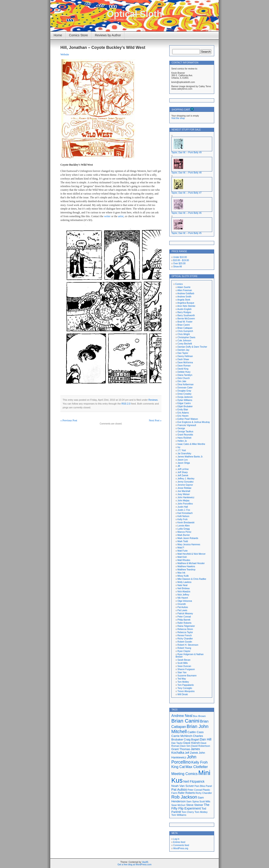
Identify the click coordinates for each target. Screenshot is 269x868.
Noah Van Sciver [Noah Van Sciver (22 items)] (183, 786)
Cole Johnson (184, 341)
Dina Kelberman (185, 384)
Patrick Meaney (185, 614)
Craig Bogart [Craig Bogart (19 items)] (192, 740)
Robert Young (184, 648)
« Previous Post (69, 420)
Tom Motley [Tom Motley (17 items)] (201, 812)
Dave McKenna (185, 363)
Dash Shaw (183, 359)
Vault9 (145, 862)
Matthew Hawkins (186, 566)
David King (183, 369)
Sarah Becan (184, 660)
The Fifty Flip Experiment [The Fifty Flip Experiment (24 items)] (190, 807)
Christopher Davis (186, 337)
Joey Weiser (184, 494)
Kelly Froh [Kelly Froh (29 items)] (200, 762)
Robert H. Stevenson (188, 645)
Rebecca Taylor (185, 632)
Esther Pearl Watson (188, 419)
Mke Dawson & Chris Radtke (192, 579)
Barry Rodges (184, 312)
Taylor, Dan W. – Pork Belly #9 (186, 153)
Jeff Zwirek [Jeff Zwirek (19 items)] (191, 753)
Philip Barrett (184, 620)
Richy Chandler (185, 639)
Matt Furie (182, 551)
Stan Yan (182, 672)
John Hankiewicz (186, 497)
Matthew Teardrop (186, 570)
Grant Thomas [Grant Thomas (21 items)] (181, 749)
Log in (176, 839)
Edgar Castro (184, 403)
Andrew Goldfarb (186, 293)
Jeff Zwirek (183, 475)
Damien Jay (183, 350)
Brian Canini (183, 325)
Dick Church (183, 378)
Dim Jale (182, 381)
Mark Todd (183, 541)
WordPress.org (181, 848)
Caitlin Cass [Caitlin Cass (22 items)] (196, 732)
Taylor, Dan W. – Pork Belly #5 (186, 233)
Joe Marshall (184, 491)
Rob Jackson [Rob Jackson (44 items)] (184, 797)
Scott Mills (183, 663)
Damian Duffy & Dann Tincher (192, 347)
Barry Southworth (186, 315)
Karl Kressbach (185, 513)
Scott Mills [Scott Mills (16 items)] (205, 801)
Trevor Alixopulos (186, 691)
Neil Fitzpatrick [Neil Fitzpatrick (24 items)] (194, 781)
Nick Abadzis (184, 592)
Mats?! (181, 548)
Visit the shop (178, 118)
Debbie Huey (184, 372)
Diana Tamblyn (185, 375)
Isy (179, 447)
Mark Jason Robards (188, 538)
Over (179, 263)
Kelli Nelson (183, 516)
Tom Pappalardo (186, 685)
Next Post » (155, 420)
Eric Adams (183, 413)
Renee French (184, 635)
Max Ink (181, 573)
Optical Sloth (135, 14)
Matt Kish (182, 557)
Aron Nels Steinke (186, 306)
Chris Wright (184, 334)
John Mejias (183, 501)
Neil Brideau (183, 588)
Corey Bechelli (185, 344)
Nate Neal (182, 585)
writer (107, 216)
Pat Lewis (182, 610)
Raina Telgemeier (186, 626)
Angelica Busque (186, 303)
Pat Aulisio (183, 607)
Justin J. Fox (184, 510)
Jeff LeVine (183, 469)
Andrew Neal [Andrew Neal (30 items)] (182, 716)
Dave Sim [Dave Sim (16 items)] (185, 746)
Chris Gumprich (185, 331)
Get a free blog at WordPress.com (135, 865)
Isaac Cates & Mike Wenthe (191, 444)
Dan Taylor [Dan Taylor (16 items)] (177, 743)
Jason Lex (183, 460)
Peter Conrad (184, 617)
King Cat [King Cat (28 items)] (178, 767)
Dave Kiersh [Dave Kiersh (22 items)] (192, 743)
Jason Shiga (184, 463)
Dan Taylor (183, 353)
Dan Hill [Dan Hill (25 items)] (206, 739)
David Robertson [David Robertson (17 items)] (201, 746)
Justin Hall (183, 507)
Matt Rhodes (184, 560)
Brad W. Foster (185, 322)
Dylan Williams (185, 400)
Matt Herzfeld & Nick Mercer (191, 554)
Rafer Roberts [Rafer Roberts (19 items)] (186, 793)
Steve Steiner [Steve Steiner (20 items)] (195, 805)
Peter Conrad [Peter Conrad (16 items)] (195, 790)
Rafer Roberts (184, 623)
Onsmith (182, 604)
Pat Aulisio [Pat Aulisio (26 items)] (179, 789)
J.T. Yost (182, 450)
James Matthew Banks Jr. (190, 457)
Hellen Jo (182, 441)
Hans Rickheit (184, 438)
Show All (177, 267)
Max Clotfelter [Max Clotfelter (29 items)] (197, 767)
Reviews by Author (108, 35)
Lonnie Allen (184, 526)
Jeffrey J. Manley (186, 479)
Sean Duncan (184, 666)
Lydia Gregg (183, 529)
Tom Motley (183, 682)
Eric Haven (183, 416)
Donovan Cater (185, 388)
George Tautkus (185, 432)
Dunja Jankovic (185, 397)
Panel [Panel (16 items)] (209, 786)
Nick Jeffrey (183, 595)
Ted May (182, 679)
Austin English (184, 309)
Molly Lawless (184, 582)
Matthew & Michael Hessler (191, 563)
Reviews (153, 400)
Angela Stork (184, 300)
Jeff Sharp (182, 472)
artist (121, 216)
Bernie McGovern (186, 319)
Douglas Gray (184, 391)
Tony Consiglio (185, 688)
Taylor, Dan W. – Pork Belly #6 (186, 213)
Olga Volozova (185, 601)
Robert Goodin (185, 642)
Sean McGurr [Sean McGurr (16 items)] (178, 805)
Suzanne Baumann (187, 676)
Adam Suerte (184, 287)
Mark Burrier (184, 535)
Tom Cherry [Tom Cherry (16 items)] (188, 812)
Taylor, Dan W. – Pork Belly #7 (186, 193)
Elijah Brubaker (185, 406)
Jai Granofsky (184, 453)
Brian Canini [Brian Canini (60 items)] (185, 721)
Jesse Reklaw (184, 488)
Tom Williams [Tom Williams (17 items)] (179, 815)
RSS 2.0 (126, 404)
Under (180, 257)
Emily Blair (183, 410)
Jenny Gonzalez (185, 482)
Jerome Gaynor (185, 485)
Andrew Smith (184, 297)
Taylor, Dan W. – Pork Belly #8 (186, 173)
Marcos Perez (184, 532)
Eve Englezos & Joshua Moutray (194, 422)
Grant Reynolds (185, 435)
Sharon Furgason (186, 669)
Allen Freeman (185, 290)
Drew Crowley (184, 394)
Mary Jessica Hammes (189, 544)
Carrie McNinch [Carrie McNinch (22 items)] (182, 736)
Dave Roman (184, 366)
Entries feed (179, 842)
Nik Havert (183, 598)
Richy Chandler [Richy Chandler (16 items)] (204, 793)
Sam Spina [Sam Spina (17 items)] (193, 801)
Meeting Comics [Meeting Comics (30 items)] (184, 774)
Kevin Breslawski (186, 523)
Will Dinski (183, 694)
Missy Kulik (183, 576)
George (181, 428)
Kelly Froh (182, 519)
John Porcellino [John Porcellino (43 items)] (184, 759)
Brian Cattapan (185, 328)
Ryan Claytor (184, 651)
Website (65, 54)
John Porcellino (185, 504)
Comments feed (181, 845)
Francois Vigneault (187, 425)
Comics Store (78, 35)
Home (58, 35)
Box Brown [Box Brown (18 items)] (199, 716)
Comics (179, 284)
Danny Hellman (185, 356)
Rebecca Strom (185, 629)
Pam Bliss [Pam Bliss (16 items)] (200, 786)
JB (179, 466)
